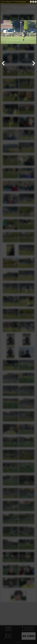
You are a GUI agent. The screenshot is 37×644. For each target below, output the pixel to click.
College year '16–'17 (10, 2)
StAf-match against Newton (21, 2)
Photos (3, 2)
